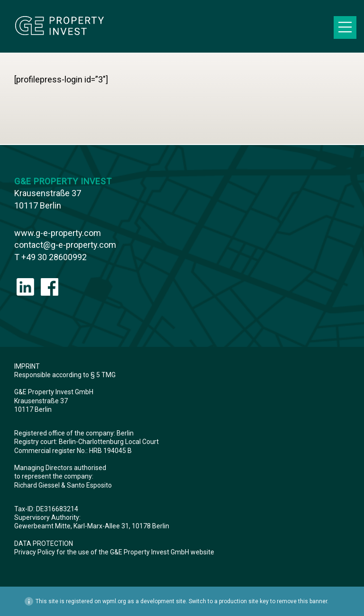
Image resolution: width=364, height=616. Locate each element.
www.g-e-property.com (58, 233)
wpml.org (114, 601)
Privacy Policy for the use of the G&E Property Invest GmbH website (115, 552)
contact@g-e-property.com (65, 245)
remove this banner (302, 601)
